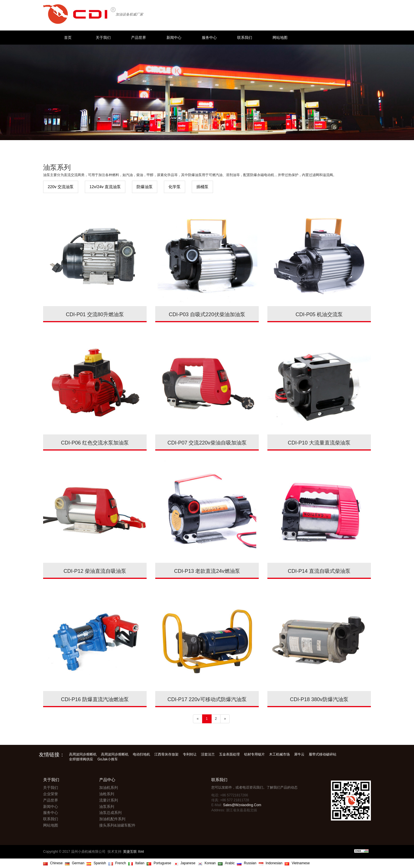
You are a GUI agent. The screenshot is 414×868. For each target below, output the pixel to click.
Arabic (230, 863)
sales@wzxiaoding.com (242, 805)
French (121, 863)
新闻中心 (174, 38)
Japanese (188, 863)
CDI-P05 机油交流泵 (319, 314)
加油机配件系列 (112, 819)
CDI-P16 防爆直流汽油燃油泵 (95, 699)
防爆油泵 (145, 187)
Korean (210, 863)
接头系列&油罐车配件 (117, 825)
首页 (68, 38)
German (78, 863)
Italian (140, 863)
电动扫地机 (141, 754)
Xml (141, 852)
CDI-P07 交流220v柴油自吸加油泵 (207, 443)
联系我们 (245, 38)
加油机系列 (109, 788)
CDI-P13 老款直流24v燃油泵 (207, 571)
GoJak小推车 (108, 759)
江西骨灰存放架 (166, 754)
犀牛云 (299, 754)
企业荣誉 (51, 794)
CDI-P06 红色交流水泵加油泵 (95, 443)
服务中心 (209, 38)
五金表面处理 (229, 754)
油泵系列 (107, 807)
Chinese (56, 863)
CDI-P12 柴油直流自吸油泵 (95, 571)
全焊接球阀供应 (81, 759)
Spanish (100, 863)
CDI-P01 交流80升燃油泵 (95, 314)
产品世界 (139, 38)
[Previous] (198, 719)
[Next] (225, 719)
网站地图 (280, 38)
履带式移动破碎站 (323, 754)
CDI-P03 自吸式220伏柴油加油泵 (207, 314)
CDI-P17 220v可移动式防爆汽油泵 (207, 699)
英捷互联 (130, 852)
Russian (250, 863)
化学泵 (175, 187)
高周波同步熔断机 (83, 754)
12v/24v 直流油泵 (105, 187)
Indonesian (274, 863)
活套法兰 (208, 754)
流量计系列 (109, 800)
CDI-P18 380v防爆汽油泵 (319, 699)
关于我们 (103, 38)
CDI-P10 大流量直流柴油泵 (319, 443)
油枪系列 (107, 794)
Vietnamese (301, 863)
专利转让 (190, 754)
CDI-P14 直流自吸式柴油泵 (319, 571)
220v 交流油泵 (61, 187)
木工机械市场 (279, 754)
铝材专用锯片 (254, 754)
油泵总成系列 (110, 813)
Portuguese (162, 863)
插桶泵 (202, 187)
